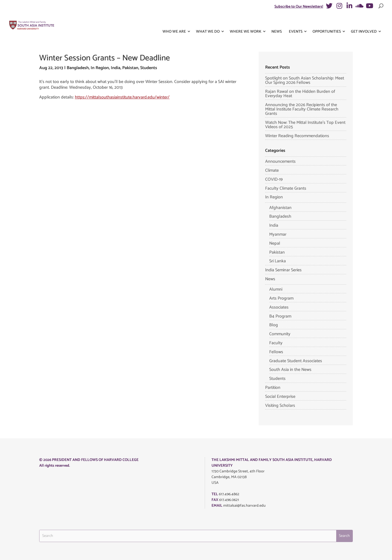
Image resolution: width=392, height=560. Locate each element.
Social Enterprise (280, 397)
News (277, 21)
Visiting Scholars (280, 406)
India (116, 68)
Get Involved (364, 21)
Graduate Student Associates (296, 361)
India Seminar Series (283, 270)
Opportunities (327, 21)
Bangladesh (78, 68)
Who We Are (174, 21)
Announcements (280, 161)
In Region (100, 68)
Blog (274, 325)
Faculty (276, 343)
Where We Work (246, 21)
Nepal (275, 243)
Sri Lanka (278, 261)
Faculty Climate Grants (286, 188)
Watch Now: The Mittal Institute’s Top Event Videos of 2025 (305, 125)
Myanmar (278, 234)
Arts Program (281, 298)
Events (296, 21)
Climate (272, 170)
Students (149, 68)
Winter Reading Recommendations (297, 136)
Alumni (276, 289)
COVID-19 (274, 179)
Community (280, 334)
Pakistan (130, 68)
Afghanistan (280, 208)
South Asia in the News (290, 370)
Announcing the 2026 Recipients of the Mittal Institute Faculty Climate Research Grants (302, 109)
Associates (279, 307)
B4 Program (280, 316)
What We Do (208, 21)
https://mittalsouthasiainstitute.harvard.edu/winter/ (122, 97)
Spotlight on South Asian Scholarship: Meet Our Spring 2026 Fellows (305, 80)
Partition (273, 388)
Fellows (276, 352)
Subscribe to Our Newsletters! (299, 7)
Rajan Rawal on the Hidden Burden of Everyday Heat (300, 94)
